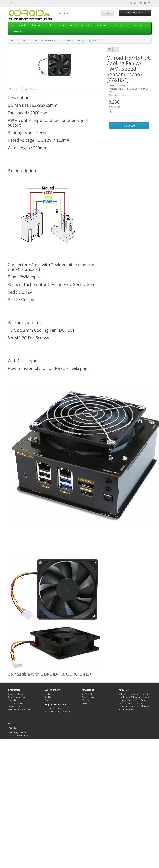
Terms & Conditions (16, 703)
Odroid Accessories (57, 25)
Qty (110, 112)
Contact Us (49, 694)
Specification (31, 89)
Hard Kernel (120, 86)
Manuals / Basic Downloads (20, 709)
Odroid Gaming (37, 25)
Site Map (48, 697)
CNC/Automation (100, 25)
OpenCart (23, 733)
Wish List (86, 700)
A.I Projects (117, 25)
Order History (88, 697)
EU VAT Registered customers (57, 711)
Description (15, 89)
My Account (87, 694)
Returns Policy (14, 706)
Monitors (85, 25)
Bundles (73, 25)
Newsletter (87, 703)
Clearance (17, 31)
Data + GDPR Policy (16, 694)
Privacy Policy (13, 700)
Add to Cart (129, 126)
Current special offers (54, 708)
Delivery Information (17, 697)
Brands (48, 700)
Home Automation (134, 25)
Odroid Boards (19, 25)
